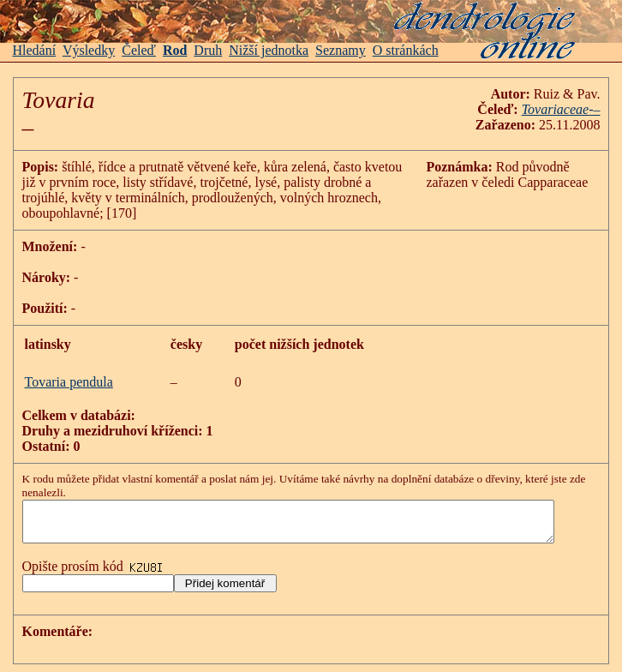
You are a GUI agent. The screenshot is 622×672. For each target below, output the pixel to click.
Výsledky (89, 50)
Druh (208, 50)
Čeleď (139, 50)
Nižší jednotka (269, 50)
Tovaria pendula (69, 382)
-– (612, 109)
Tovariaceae (574, 109)
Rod (175, 50)
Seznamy (341, 50)
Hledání (35, 50)
